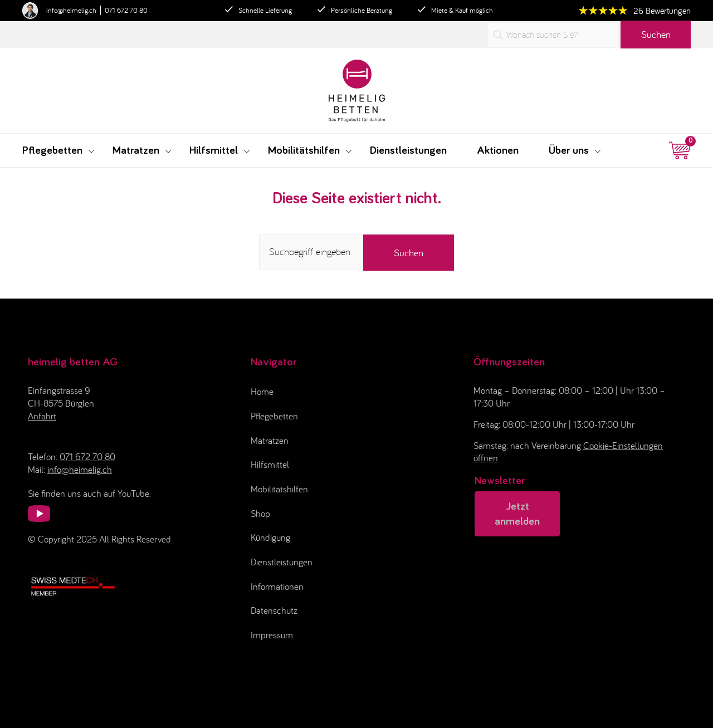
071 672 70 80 (126, 10)
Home (262, 392)
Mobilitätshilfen (279, 489)
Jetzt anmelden (517, 514)
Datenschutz (274, 610)
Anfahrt (42, 416)
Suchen (656, 34)
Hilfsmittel (270, 465)
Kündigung (270, 538)
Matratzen (270, 441)
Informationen (277, 587)
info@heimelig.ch (71, 10)
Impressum (272, 635)
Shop (260, 514)
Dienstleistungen (282, 562)
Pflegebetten (274, 416)
